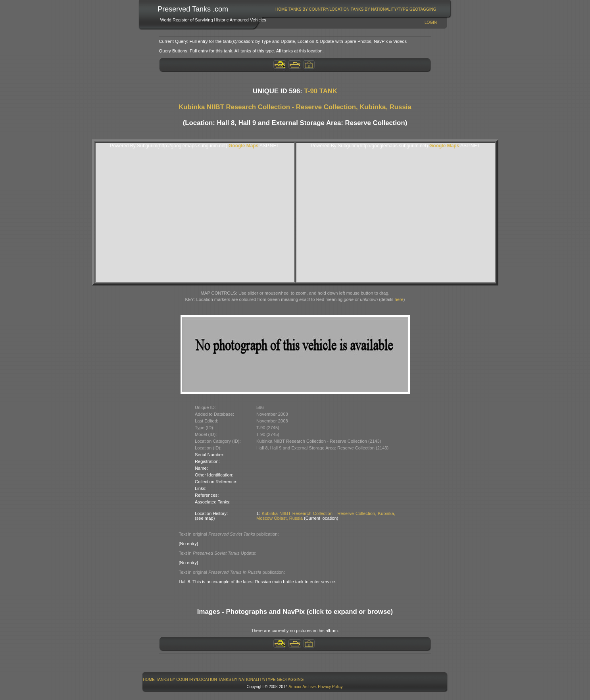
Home (281, 9)
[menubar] (356, 9)
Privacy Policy (330, 687)
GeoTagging (423, 9)
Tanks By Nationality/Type (380, 9)
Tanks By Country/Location (319, 9)
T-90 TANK (321, 91)
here (399, 299)
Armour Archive (302, 687)
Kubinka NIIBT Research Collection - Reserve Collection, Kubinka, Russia (295, 107)
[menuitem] (282, 9)
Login (431, 22)
